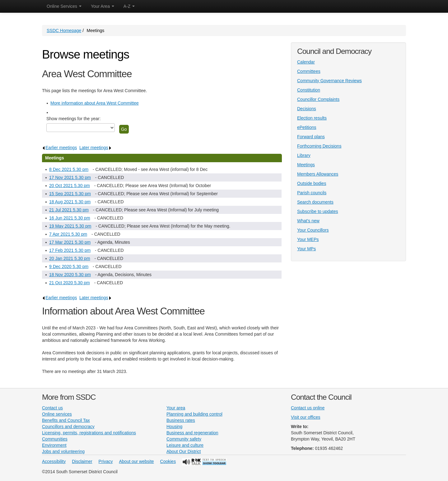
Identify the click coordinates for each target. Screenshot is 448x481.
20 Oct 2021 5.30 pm (70, 186)
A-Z (129, 6)
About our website (137, 461)
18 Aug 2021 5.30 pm (70, 202)
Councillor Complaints (318, 99)
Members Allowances (318, 174)
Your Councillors (313, 230)
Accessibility (54, 461)
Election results (312, 118)
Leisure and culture (185, 445)
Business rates (181, 420)
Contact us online (308, 408)
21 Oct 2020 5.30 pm (70, 283)
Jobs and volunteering (63, 451)
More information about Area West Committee (95, 103)
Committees (309, 71)
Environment (54, 445)
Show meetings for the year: (73, 119)
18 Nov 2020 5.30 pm (70, 275)
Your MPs (306, 249)
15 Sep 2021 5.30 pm (70, 194)
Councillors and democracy (68, 427)
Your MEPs (308, 239)
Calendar (306, 62)
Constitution (309, 90)
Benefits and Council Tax (66, 420)
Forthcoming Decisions (319, 146)
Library (304, 155)
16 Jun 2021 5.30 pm (70, 218)
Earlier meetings (59, 148)
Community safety (184, 439)
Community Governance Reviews (329, 81)
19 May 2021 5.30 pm (70, 226)
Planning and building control (194, 414)
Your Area (103, 6)
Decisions (307, 109)
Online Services (64, 6)
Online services (57, 414)
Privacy (106, 461)
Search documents (315, 202)
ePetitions (307, 127)
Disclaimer (82, 461)
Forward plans (311, 137)
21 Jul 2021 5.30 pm (69, 210)
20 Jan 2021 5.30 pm (70, 258)
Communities (55, 439)
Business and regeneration (192, 433)
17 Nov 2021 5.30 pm (70, 177)
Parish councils (312, 193)
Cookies (168, 461)
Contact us (52, 408)
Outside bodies (312, 183)
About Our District (184, 451)
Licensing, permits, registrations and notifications (89, 433)
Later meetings (96, 148)
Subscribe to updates (318, 211)
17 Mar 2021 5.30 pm (70, 242)
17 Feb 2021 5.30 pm (70, 250)
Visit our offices (306, 417)
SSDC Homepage (64, 31)
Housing (174, 427)
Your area (176, 408)
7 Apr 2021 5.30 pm (68, 234)
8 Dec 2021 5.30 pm (69, 169)
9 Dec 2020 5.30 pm (69, 266)
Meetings (306, 165)
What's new (308, 221)
